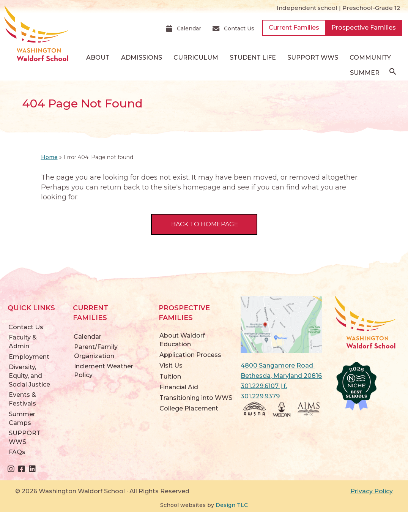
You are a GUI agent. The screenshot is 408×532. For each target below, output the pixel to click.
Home (49, 157)
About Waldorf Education (182, 340)
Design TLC (232, 505)
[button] (393, 73)
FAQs (17, 452)
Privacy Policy (372, 491)
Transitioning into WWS (196, 398)
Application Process (190, 355)
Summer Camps (22, 418)
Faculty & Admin (23, 342)
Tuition (170, 377)
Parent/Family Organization (96, 351)
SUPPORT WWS (313, 58)
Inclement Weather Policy (104, 371)
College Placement (189, 408)
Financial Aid (179, 387)
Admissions (142, 58)
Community (370, 58)
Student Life (253, 58)
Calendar (87, 337)
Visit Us (171, 365)
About (98, 58)
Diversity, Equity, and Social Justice (29, 376)
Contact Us (26, 327)
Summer (365, 73)
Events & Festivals (22, 399)
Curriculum (196, 58)
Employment (29, 357)
